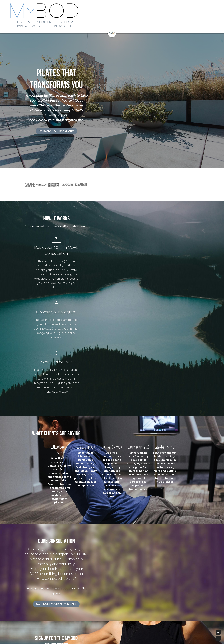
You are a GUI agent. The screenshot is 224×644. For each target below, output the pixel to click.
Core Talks (75, 615)
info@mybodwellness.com (128, 612)
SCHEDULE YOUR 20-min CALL (112, 447)
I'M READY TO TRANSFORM (112, 103)
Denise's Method (34, 612)
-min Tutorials (78, 612)
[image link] (112, 12)
